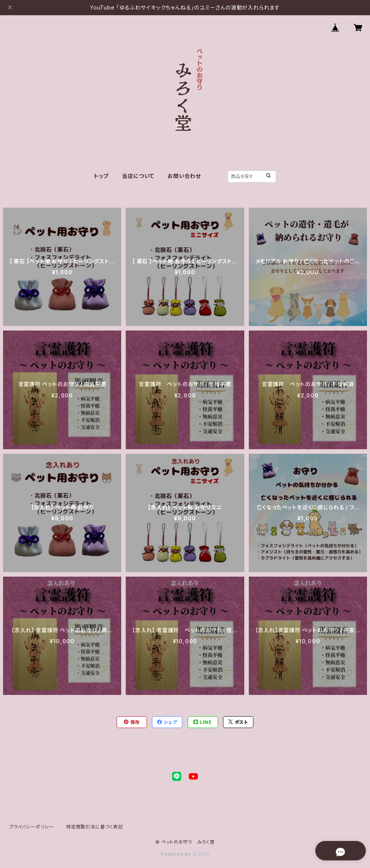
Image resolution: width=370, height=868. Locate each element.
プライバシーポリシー (32, 827)
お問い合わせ (184, 176)
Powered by (185, 854)
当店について (138, 176)
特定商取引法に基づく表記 (95, 827)
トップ (101, 176)
